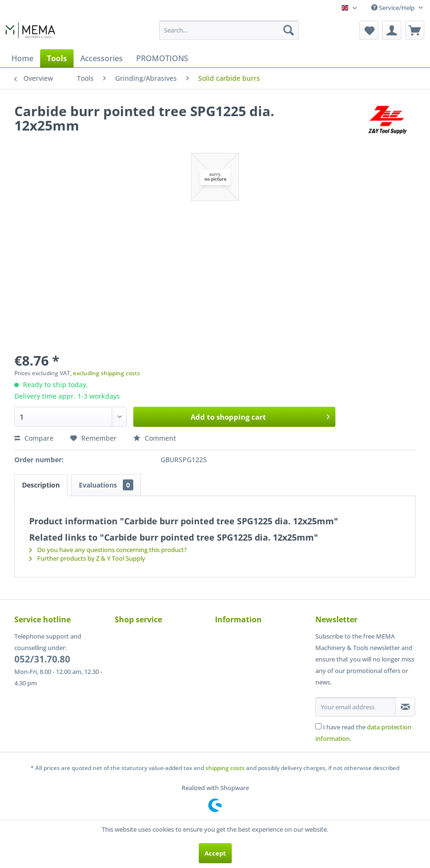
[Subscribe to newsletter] (405, 707)
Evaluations (106, 485)
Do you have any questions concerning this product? (108, 550)
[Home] (22, 58)
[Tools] (57, 58)
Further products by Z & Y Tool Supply (87, 558)
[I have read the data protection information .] (318, 726)
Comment (155, 438)
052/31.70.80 (42, 659)
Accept (215, 853)
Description (41, 485)
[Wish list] (369, 30)
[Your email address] (355, 707)
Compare (34, 438)
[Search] (289, 30)
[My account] (392, 30)
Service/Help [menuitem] (394, 8)
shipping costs (225, 768)
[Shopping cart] (415, 30)
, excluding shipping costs (105, 373)
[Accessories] (102, 58)
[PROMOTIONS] (162, 58)
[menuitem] (229, 30)
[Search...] (229, 30)
